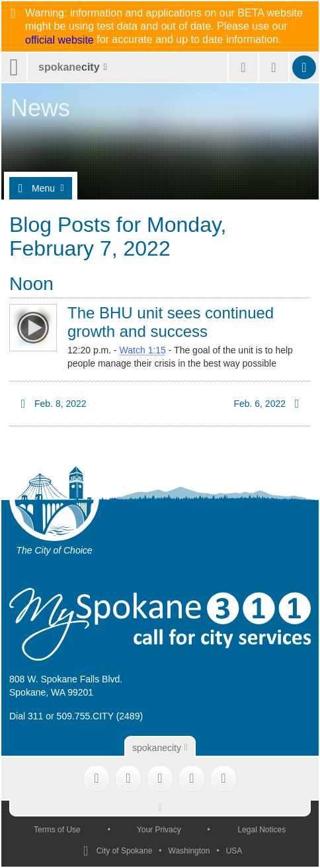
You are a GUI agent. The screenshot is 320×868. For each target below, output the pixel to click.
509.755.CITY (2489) (100, 716)
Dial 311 (26, 716)
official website (60, 40)
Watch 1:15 (143, 350)
